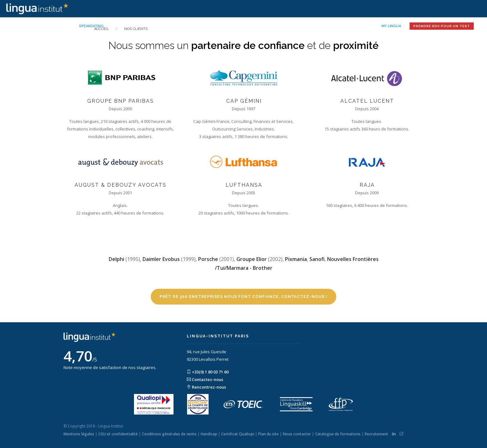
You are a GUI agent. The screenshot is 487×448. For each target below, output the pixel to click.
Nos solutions (241, 26)
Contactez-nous (205, 379)
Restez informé (353, 26)
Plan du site (268, 434)
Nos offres (122, 26)
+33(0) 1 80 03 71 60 (208, 372)
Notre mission (161, 26)
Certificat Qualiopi (238, 434)
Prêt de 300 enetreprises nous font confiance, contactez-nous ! (243, 297)
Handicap (209, 434)
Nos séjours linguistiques (297, 26)
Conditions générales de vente (169, 434)
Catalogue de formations (338, 434)
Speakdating (91, 26)
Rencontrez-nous (206, 387)
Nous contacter (297, 434)
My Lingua (391, 26)
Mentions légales (79, 434)
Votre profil (201, 26)
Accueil (64, 26)
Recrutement (376, 434)
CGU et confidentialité (118, 434)
